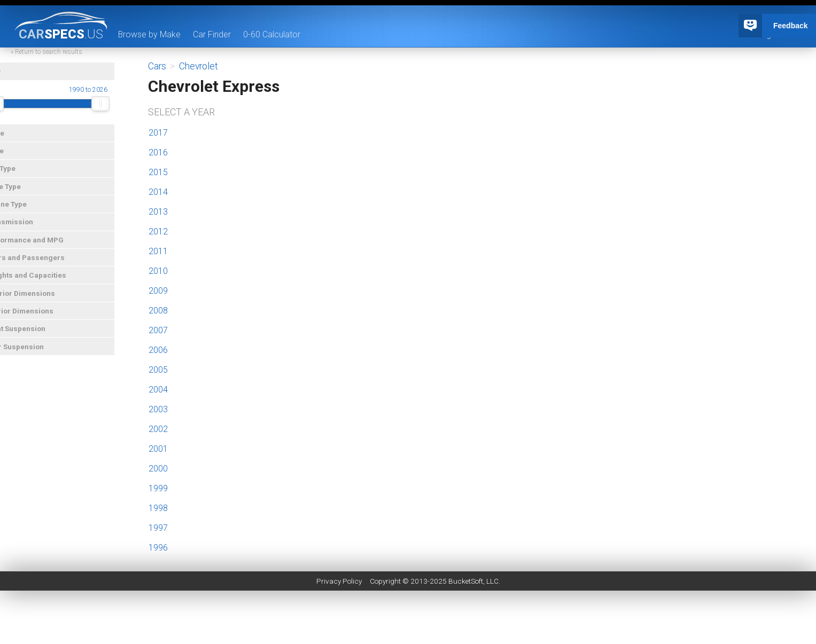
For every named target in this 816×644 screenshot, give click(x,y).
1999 (158, 488)
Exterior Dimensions (39, 300)
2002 (158, 429)
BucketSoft (466, 581)
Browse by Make (150, 34)
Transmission (28, 229)
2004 (158, 390)
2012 (158, 231)
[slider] (14, 111)
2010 (158, 271)
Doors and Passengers (44, 264)
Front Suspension (34, 335)
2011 (158, 251)
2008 (158, 311)
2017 (158, 133)
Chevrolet (199, 66)
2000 (158, 469)
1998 (158, 508)
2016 (158, 152)
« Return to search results (66, 59)
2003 (158, 409)
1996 (158, 548)
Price (14, 158)
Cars (157, 66)
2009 (158, 291)
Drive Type (22, 193)
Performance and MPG (44, 247)
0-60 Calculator (272, 34)
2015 (158, 172)
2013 (158, 212)
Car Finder (212, 34)
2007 (158, 330)
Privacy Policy (339, 581)
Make (14, 140)
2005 (158, 370)
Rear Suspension (34, 354)
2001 (158, 449)
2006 (158, 350)
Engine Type (25, 211)
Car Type (20, 175)
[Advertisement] (408, 620)
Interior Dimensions (38, 318)
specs (61, 34)
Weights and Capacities (45, 282)
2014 (158, 192)
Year (12, 78)
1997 (158, 528)
